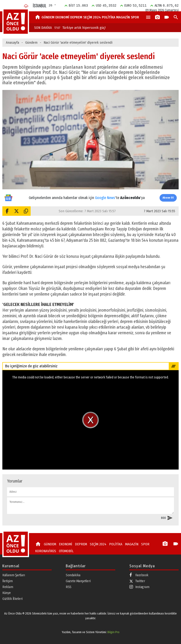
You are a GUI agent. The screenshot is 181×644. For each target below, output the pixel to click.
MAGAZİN (123, 17)
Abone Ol (168, 198)
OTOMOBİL (66, 551)
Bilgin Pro (113, 632)
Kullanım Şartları (14, 575)
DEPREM (76, 17)
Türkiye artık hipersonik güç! (80, 28)
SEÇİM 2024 (92, 17)
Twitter (137, 581)
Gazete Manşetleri (78, 581)
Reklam (8, 587)
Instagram (139, 587)
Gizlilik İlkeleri (12, 599)
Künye (7, 593)
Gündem (31, 42)
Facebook (139, 575)
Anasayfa (12, 42)
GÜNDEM (48, 17)
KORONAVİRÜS (46, 551)
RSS (69, 587)
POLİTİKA (109, 17)
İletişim (7, 581)
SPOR (135, 17)
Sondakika (73, 575)
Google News (105, 198)
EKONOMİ (62, 17)
